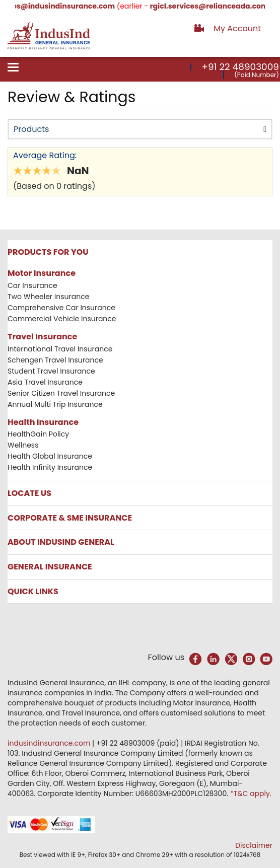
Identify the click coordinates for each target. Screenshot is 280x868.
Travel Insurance (42, 337)
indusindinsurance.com (50, 743)
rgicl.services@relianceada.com (219, 6)
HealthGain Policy (38, 434)
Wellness (23, 445)
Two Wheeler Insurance (48, 297)
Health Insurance (43, 422)
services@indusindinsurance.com (62, 6)
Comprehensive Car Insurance (61, 308)
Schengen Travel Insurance (55, 360)
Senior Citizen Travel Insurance (61, 393)
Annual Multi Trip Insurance (55, 404)
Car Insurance (32, 285)
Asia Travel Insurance (45, 382)
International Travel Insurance (60, 349)
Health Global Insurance (51, 456)
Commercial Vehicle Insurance (62, 319)
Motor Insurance (42, 273)
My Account (237, 28)
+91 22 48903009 (240, 67)
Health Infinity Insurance (51, 467)
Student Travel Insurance (51, 371)
